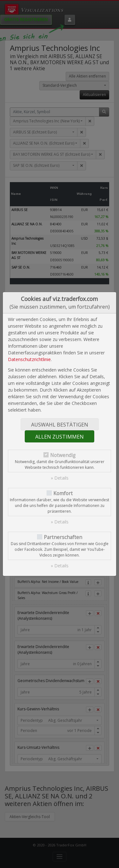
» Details (60, 478)
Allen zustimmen (60, 437)
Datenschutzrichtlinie (29, 359)
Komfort (63, 493)
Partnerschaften (63, 537)
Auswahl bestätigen (60, 425)
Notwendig (63, 455)
